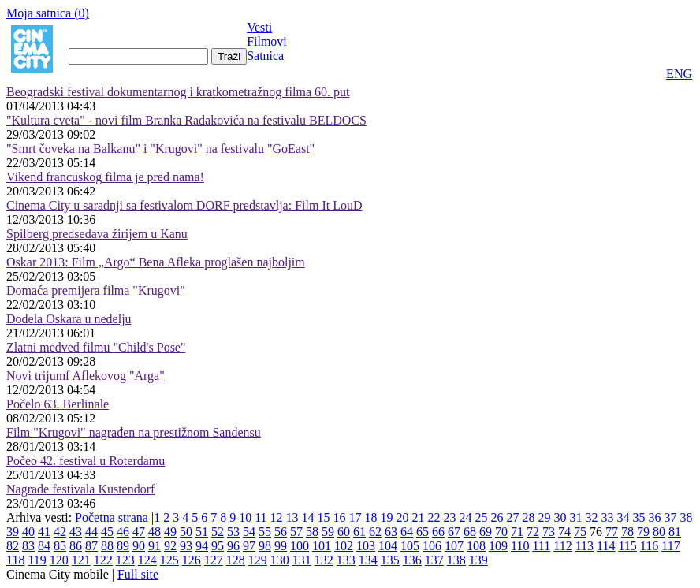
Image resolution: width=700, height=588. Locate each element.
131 (302, 560)
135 (390, 560)
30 (560, 517)
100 (300, 546)
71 (517, 532)
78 (627, 532)
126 (192, 560)
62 (375, 532)
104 (388, 546)
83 (28, 546)
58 (312, 532)
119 (37, 560)
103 (366, 546)
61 (359, 532)
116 (649, 546)
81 (675, 532)
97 (249, 546)
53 (233, 532)
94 (202, 546)
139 (478, 560)
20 (403, 517)
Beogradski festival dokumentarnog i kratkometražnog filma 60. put (178, 92)
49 (170, 532)
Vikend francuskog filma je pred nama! (105, 177)
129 (258, 560)
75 (580, 532)
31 (576, 517)
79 (643, 532)
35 (639, 517)
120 (59, 560)
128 (236, 560)
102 (344, 546)
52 (218, 532)
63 (391, 532)
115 (627, 546)
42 (60, 532)
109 (498, 546)
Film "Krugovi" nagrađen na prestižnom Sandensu (134, 432)
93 (186, 546)
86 (76, 546)
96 (233, 546)
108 (476, 546)
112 (562, 546)
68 (470, 532)
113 (585, 546)
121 (81, 560)
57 (296, 532)
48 (155, 532)
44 (91, 532)
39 (13, 532)
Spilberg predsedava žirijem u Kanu (97, 234)
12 (277, 517)
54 (249, 532)
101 (322, 546)
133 (346, 560)
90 (139, 546)
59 (328, 532)
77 (612, 532)
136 (412, 560)
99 (281, 546)
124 (147, 560)
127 (214, 560)
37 (671, 517)
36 (655, 517)
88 (107, 546)
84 (44, 546)
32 (592, 517)
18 (371, 517)
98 (265, 546)
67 (454, 532)
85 (60, 546)
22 (434, 517)
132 (324, 560)
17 (356, 517)
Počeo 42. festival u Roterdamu (86, 461)
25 (482, 517)
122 (103, 560)
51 (202, 532)
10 (245, 517)
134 (368, 560)
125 (169, 560)
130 (280, 560)
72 (533, 532)
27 (513, 517)
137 (434, 560)
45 (107, 532)
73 (549, 532)
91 (155, 546)
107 (454, 546)
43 (76, 532)
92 (170, 546)
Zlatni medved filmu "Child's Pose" (96, 347)
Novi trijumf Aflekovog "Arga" (86, 376)
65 (423, 532)
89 (123, 546)
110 (520, 546)
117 (670, 546)
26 (497, 517)
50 (186, 532)
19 (387, 517)
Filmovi (267, 41)
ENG (679, 74)
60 (344, 532)
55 (265, 532)
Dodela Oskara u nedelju (69, 319)
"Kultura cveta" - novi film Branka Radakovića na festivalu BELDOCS (186, 120)
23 (450, 517)
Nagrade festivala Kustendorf (80, 489)
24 (466, 517)
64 (407, 532)
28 (529, 517)
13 (292, 517)
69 (486, 532)
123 (125, 560)
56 (281, 532)
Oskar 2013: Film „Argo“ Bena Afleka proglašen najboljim (156, 262)
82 (13, 546)
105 (410, 546)
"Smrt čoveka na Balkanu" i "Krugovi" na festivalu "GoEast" (160, 149)
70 (501, 532)
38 (687, 517)
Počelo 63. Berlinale (58, 404)
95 (218, 546)
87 (91, 546)
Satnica (265, 56)
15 (324, 517)
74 (564, 532)
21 (419, 517)
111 (541, 546)
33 (608, 517)
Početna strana (112, 517)
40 (28, 532)
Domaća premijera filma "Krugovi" (96, 290)
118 (15, 560)
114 (606, 546)
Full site (138, 574)
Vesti (259, 27)
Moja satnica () (48, 13)
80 (659, 532)
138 (456, 560)
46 (123, 532)
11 (261, 517)
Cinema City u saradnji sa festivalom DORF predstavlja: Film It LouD (184, 205)
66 (438, 532)
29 (545, 517)
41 (44, 532)
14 (308, 517)
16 (340, 517)
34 (624, 517)
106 (432, 546)
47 (139, 532)
